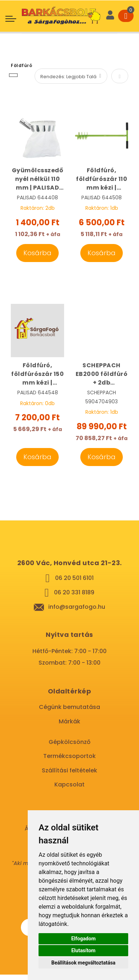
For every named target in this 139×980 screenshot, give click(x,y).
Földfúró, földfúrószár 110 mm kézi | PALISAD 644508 (102, 179)
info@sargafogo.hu (77, 607)
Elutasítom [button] (83, 950)
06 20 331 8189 (74, 592)
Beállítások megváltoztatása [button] (84, 963)
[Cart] (126, 16)
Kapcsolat (69, 784)
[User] (110, 16)
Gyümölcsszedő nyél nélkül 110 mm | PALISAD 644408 (38, 179)
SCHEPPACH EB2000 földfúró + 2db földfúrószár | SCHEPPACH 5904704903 (102, 374)
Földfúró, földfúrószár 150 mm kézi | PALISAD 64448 (37, 374)
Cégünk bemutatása (69, 707)
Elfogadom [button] (84, 939)
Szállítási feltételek (69, 770)
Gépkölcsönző (69, 742)
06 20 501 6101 (74, 578)
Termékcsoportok (69, 756)
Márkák (69, 721)
